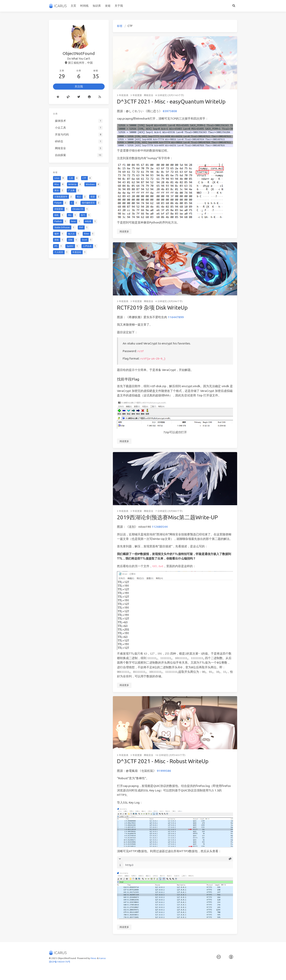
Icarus (102, 958)
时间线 (84, 6)
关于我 (119, 6)
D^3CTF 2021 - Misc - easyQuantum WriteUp (171, 101)
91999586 (164, 771)
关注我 (79, 86)
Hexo (94, 958)
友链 (108, 6)
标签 (120, 26)
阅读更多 (124, 231)
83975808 (170, 111)
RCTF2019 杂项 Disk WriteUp (152, 307)
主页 (73, 6)
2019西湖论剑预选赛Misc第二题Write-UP (167, 517)
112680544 (160, 527)
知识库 (97, 6)
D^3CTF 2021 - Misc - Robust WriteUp (163, 761)
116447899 (176, 317)
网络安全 (149, 95)
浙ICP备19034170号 (60, 962)
